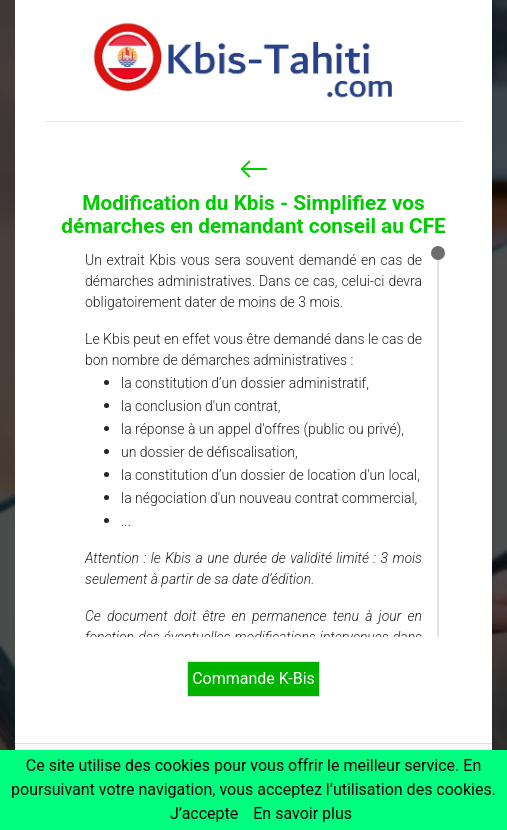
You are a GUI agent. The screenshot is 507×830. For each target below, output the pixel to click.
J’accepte (204, 813)
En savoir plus (302, 813)
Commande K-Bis (253, 678)
